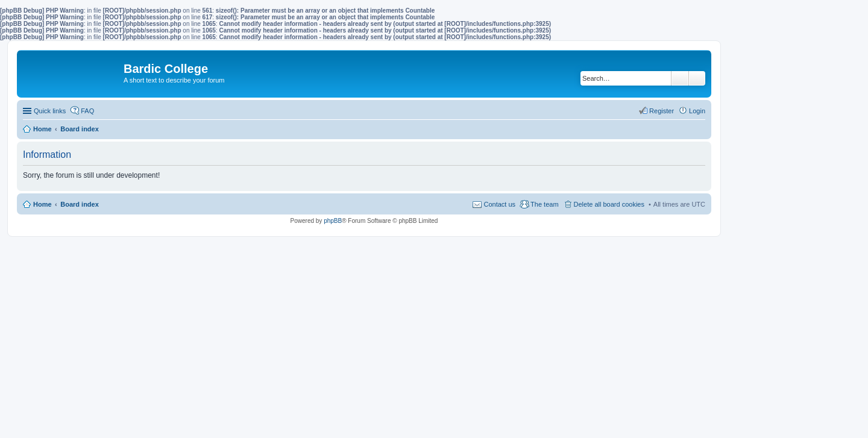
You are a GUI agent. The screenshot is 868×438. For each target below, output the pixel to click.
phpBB (333, 221)
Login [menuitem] (697, 111)
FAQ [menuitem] (87, 111)
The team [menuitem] (544, 204)
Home (42, 204)
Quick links (50, 111)
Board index (80, 204)
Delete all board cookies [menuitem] (609, 204)
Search (680, 78)
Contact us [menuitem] (499, 204)
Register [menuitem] (662, 111)
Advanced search (697, 78)
